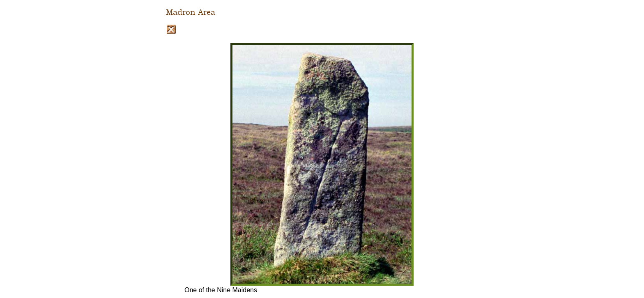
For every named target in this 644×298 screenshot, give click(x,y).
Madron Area (191, 12)
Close (171, 29)
